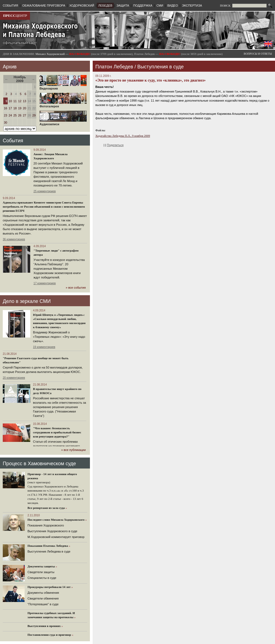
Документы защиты (41, 566)
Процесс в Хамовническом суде (39, 464)
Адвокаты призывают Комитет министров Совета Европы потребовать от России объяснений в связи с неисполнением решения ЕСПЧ (44, 207)
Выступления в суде (160, 67)
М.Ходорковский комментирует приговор (56, 537)
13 (24, 101)
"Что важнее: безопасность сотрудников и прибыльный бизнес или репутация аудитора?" (57, 432)
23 (5, 115)
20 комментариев (14, 378)
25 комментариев (45, 191)
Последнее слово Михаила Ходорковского (56, 520)
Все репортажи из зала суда (46, 508)
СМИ (160, 5)
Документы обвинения (43, 593)
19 (20, 108)
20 (24, 108)
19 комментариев (44, 347)
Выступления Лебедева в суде (49, 551)
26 (20, 115)
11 (15, 101)
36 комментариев (14, 239)
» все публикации (73, 450)
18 (15, 108)
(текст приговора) (39, 482)
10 (10, 101)
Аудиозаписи (63, 123)
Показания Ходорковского (46, 525)
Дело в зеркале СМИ (27, 301)
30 (5, 122)
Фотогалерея (63, 105)
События (13, 141)
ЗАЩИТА (123, 5)
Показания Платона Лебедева (48, 546)
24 (10, 115)
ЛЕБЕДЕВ (105, 5)
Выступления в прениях (44, 626)
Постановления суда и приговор (49, 635)
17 (10, 108)
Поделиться (115, 145)
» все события (76, 288)
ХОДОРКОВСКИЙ (82, 5)
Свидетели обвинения (43, 598)
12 (20, 101)
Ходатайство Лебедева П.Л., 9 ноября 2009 (123, 136)
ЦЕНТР (15, 16)
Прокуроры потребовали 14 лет (49, 587)
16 (5, 108)
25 (15, 115)
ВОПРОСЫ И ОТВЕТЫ (258, 54)
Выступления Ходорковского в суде (52, 531)
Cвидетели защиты (41, 572)
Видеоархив (63, 87)
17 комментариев (45, 283)
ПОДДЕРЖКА (143, 5)
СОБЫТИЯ (10, 5)
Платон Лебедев (114, 67)
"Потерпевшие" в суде (43, 604)
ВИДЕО (173, 5)
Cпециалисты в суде (42, 578)
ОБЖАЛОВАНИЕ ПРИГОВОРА (44, 5)
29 (34, 115)
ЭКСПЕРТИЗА (192, 5)
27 (24, 115)
